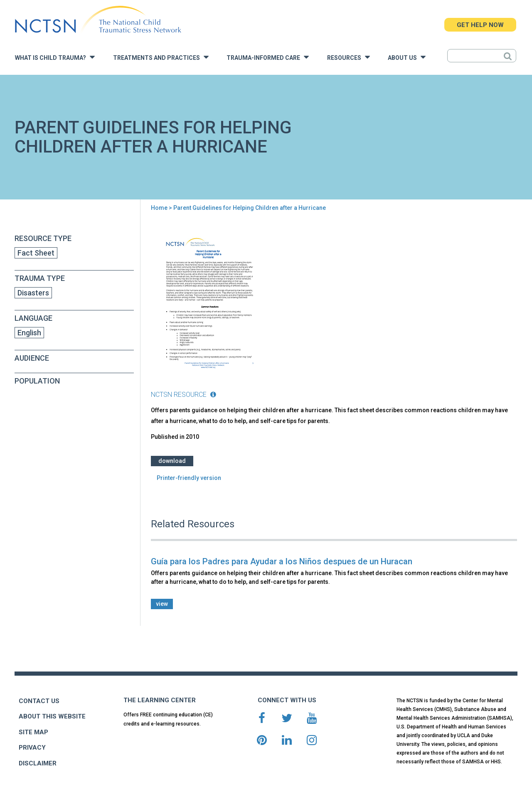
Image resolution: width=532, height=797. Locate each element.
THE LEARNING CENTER (160, 700)
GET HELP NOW (480, 25)
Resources (349, 57)
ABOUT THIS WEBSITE (52, 716)
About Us (407, 57)
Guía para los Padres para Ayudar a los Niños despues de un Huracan (282, 561)
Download (172, 461)
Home (159, 208)
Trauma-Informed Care (268, 57)
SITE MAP (33, 732)
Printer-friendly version (189, 478)
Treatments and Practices (161, 57)
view (162, 604)
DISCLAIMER (38, 763)
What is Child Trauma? (55, 57)
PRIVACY (32, 748)
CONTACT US (39, 701)
